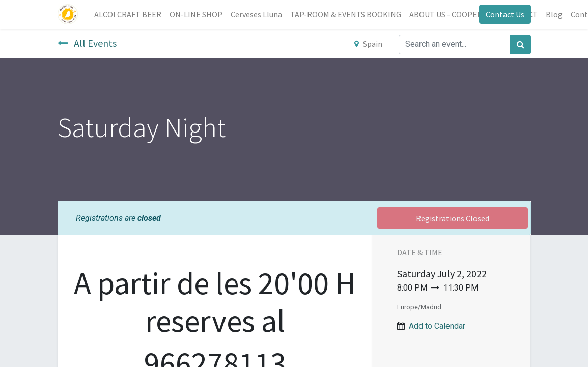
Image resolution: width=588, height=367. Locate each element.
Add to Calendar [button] (437, 326)
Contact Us (505, 14)
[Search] (521, 44)
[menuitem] (128, 14)
